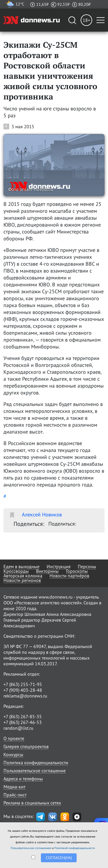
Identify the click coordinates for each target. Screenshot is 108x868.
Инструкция (59, 566)
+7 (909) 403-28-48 (23, 690)
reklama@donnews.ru (25, 696)
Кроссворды (16, 571)
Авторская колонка (23, 576)
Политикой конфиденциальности (75, 848)
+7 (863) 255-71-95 (23, 684)
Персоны (87, 566)
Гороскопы (77, 571)
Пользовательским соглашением (31, 848)
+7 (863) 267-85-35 (23, 716)
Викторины (47, 571)
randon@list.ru (18, 728)
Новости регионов (22, 580)
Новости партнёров (69, 576)
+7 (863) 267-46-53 (23, 722)
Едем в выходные (21, 566)
